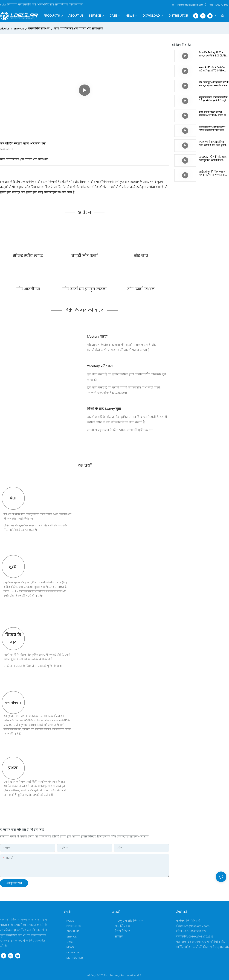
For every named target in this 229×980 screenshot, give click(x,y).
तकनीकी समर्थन (39, 28)
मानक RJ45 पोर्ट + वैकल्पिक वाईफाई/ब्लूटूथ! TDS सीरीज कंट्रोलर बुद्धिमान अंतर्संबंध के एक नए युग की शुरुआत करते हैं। (213, 69)
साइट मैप (120, 975)
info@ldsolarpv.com (187, 5)
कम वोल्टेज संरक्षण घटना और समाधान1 (79, 28)
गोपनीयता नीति (134, 975)
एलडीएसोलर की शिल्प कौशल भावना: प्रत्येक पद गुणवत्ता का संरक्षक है (212, 173)
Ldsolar (5, 28)
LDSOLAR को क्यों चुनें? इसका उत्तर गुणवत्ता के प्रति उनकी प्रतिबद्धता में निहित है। (213, 159)
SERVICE (19, 28)
